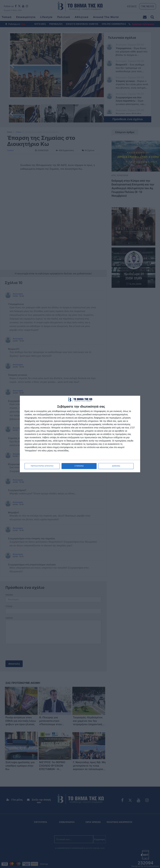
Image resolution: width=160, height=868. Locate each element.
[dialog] (80, 434)
